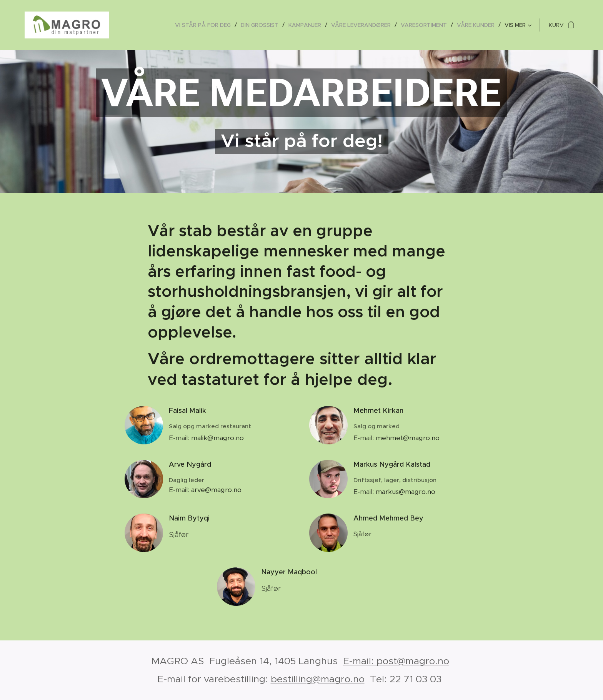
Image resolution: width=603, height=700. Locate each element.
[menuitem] (205, 25)
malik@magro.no (217, 438)
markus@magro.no (406, 492)
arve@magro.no (216, 490)
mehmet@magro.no (408, 438)
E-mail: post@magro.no (396, 661)
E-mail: (180, 490)
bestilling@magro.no (318, 679)
